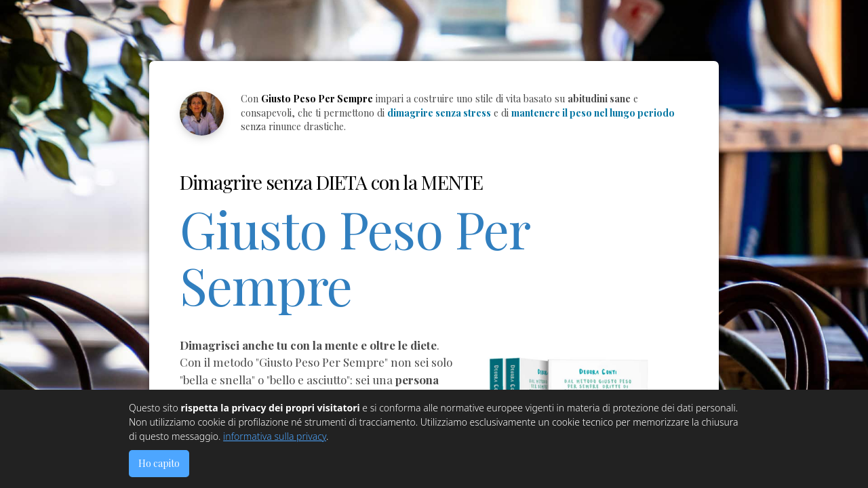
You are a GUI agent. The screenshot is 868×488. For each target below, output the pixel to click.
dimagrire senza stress (439, 113)
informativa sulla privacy (275, 436)
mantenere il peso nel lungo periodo (593, 113)
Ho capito (159, 463)
